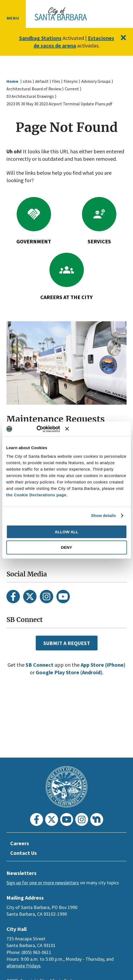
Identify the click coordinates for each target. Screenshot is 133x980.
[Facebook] (13, 612)
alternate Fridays (24, 966)
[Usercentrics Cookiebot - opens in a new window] (43, 429)
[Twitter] (30, 612)
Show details (104, 515)
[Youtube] (63, 612)
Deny (67, 547)
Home (12, 89)
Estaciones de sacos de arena (66, 46)
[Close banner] (96, 429)
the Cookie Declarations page (36, 495)
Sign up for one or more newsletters (43, 883)
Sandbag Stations (54, 38)
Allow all (67, 532)
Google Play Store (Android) (80, 687)
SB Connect (49, 680)
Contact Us (24, 853)
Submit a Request (66, 658)
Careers (20, 843)
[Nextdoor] (97, 819)
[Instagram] (46, 612)
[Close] (123, 38)
